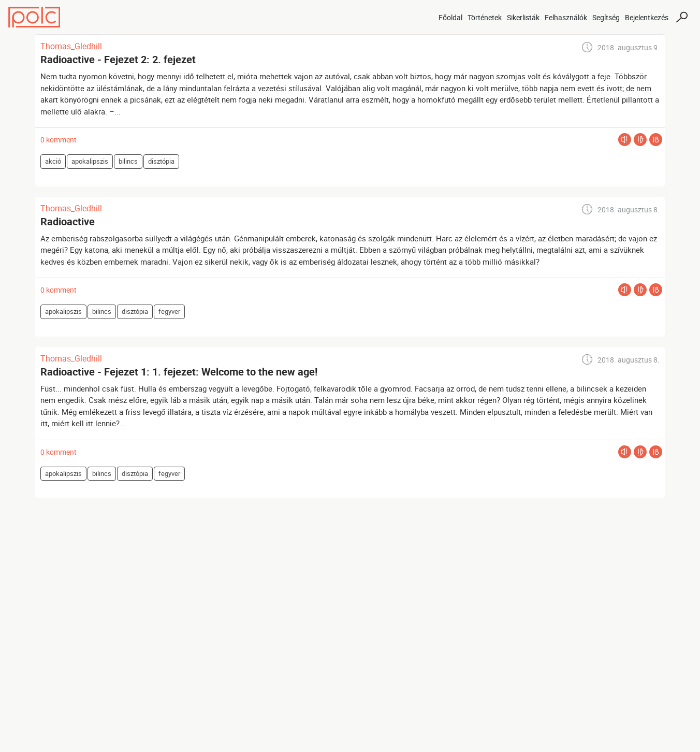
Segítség (606, 17)
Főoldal (450, 17)
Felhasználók (566, 17)
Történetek (485, 17)
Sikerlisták (523, 17)
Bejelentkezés (647, 17)
